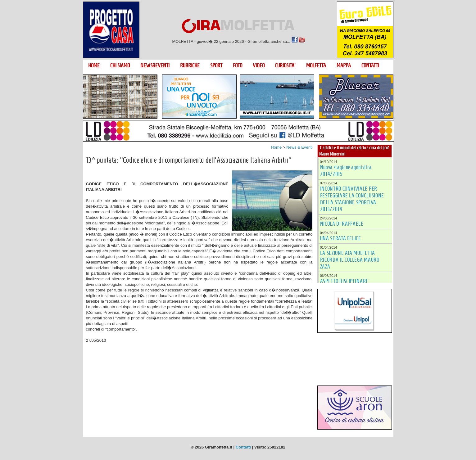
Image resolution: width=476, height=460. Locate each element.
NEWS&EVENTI (155, 65)
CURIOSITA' (285, 65)
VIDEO (259, 65)
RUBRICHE (190, 65)
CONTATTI (370, 65)
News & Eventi (299, 147)
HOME (94, 65)
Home (276, 147)
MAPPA (344, 65)
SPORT (216, 65)
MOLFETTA (316, 65)
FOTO (238, 65)
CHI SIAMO (120, 65)
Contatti (243, 447)
